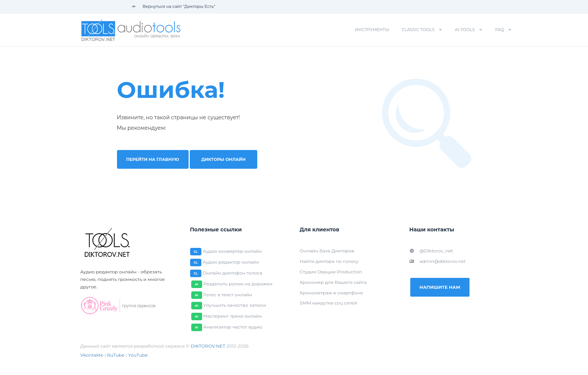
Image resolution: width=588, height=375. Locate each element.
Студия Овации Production (331, 272)
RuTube (116, 355)
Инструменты (372, 30)
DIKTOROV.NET (208, 346)
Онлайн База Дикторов (327, 251)
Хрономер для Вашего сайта (333, 282)
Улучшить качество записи (234, 305)
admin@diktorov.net (438, 261)
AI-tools (465, 30)
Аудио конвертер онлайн (232, 251)
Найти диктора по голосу (329, 261)
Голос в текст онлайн (226, 295)
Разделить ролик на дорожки (237, 284)
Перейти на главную (155, 159)
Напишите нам (443, 288)
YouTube (138, 355)
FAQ (499, 30)
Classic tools (418, 30)
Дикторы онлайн (228, 159)
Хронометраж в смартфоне (331, 293)
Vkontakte (92, 355)
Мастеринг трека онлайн (231, 316)
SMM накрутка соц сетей (328, 303)
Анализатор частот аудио (232, 327)
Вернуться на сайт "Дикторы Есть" (173, 6)
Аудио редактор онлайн (231, 262)
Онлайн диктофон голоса (233, 273)
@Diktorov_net (431, 251)
